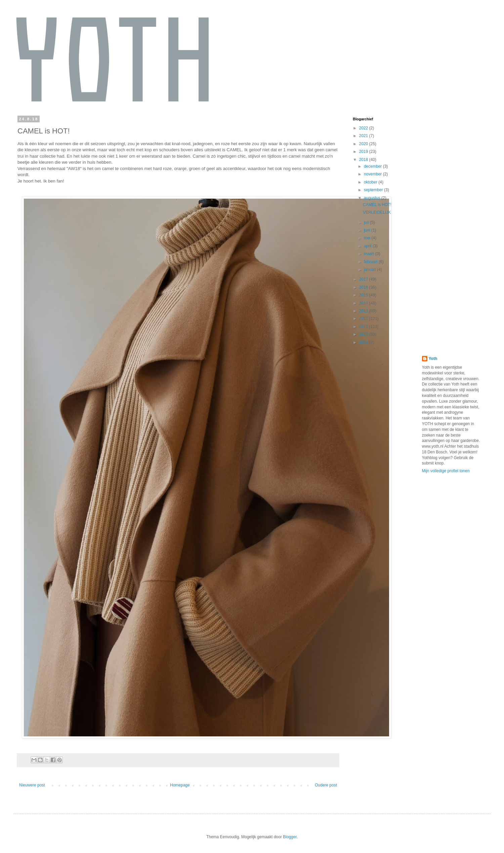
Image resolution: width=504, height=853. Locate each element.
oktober (371, 182)
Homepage (180, 785)
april (368, 246)
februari (371, 262)
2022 (364, 128)
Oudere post (326, 785)
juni (368, 230)
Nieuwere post (32, 785)
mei (368, 238)
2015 (364, 295)
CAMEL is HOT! (377, 205)
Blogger (290, 837)
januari (370, 270)
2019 (364, 152)
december (373, 166)
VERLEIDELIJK (377, 212)
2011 (364, 327)
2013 (364, 311)
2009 (364, 342)
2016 (364, 287)
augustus (373, 198)
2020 (364, 144)
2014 (364, 303)
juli (367, 222)
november (373, 174)
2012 (364, 319)
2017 (364, 279)
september (374, 190)
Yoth (433, 359)
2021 (364, 136)
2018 (364, 160)
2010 (364, 334)
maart (370, 254)
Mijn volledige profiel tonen (446, 471)
